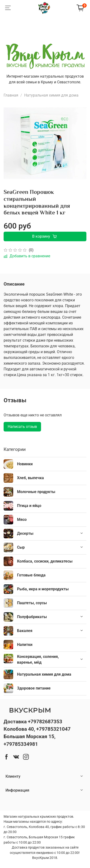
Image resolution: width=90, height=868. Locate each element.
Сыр (21, 547)
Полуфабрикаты (32, 617)
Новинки (25, 464)
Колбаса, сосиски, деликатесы (45, 561)
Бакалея (25, 631)
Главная (11, 95)
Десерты (25, 533)
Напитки (25, 645)
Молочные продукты (36, 492)
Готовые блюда (31, 575)
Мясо (22, 520)
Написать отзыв (22, 427)
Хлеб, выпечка (30, 478)
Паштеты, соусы (32, 603)
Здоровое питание (34, 688)
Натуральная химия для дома (51, 95)
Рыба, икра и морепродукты (43, 589)
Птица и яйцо (29, 506)
